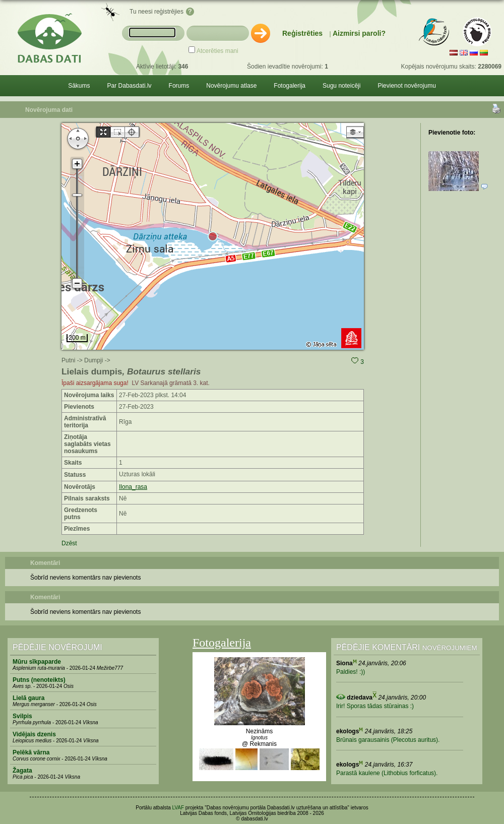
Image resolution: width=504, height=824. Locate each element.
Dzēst (69, 543)
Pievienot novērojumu (406, 86)
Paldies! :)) (351, 672)
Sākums (79, 86)
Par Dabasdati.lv (130, 86)
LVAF (178, 808)
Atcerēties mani (217, 51)
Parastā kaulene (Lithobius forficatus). (387, 773)
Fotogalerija (290, 86)
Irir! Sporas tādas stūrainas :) (375, 706)
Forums (179, 86)
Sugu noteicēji (341, 86)
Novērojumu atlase (231, 86)
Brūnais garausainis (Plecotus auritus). (388, 740)
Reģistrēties (302, 33)
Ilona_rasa (133, 487)
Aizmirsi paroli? (359, 33)
